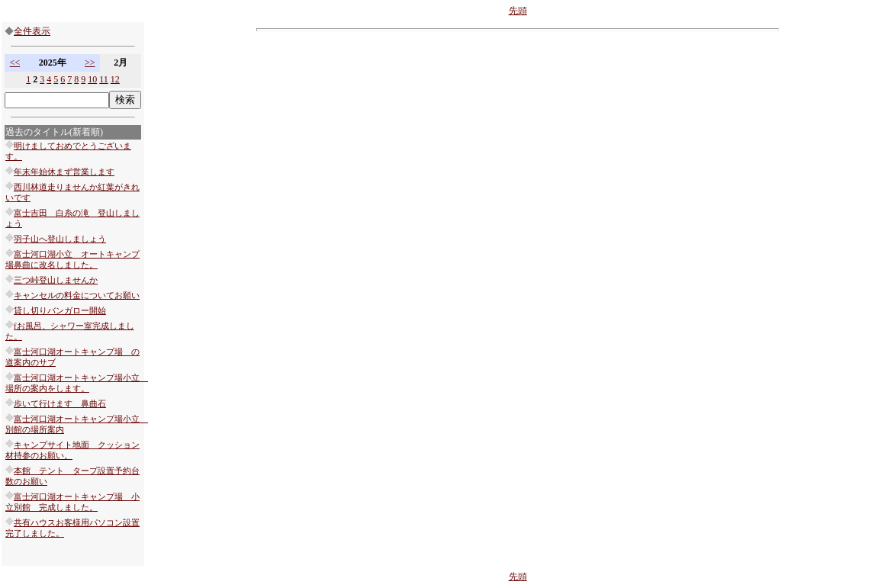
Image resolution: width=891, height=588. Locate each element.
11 (104, 79)
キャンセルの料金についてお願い (77, 296)
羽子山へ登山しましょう (60, 239)
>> (90, 63)
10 (92, 79)
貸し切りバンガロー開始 (60, 311)
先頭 (518, 11)
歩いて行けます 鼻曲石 (60, 404)
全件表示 (32, 31)
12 (115, 79)
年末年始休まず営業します (64, 172)
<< (15, 63)
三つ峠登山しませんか (56, 280)
